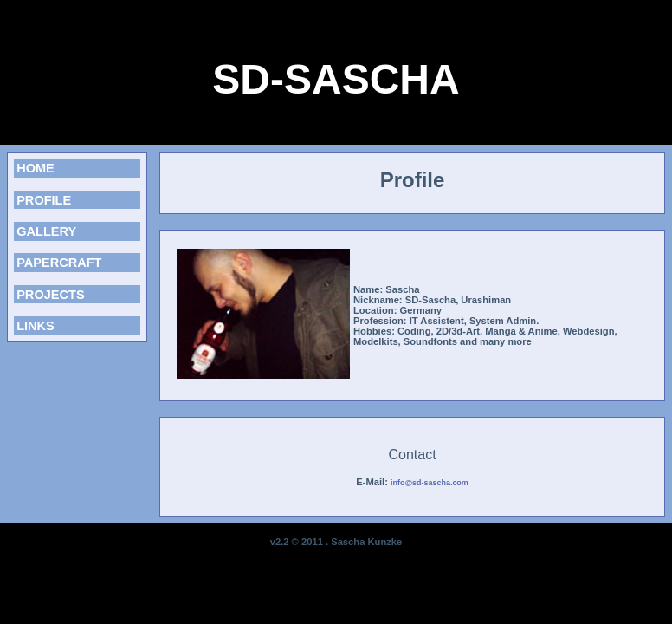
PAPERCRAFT (59, 263)
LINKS (36, 326)
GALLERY (46, 231)
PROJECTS (50, 295)
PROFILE (44, 200)
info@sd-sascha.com (430, 483)
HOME (36, 168)
